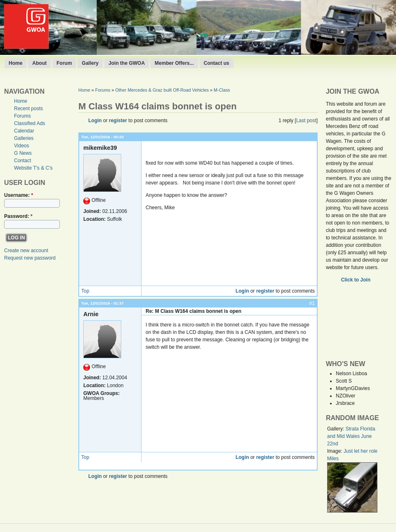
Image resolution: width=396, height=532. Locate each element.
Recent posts (28, 109)
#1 (312, 303)
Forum (64, 63)
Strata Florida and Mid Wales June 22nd (351, 436)
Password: (18, 216)
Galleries (24, 138)
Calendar (24, 131)
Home (15, 63)
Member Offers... (174, 63)
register (118, 121)
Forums (22, 116)
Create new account (26, 251)
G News (23, 153)
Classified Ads (29, 123)
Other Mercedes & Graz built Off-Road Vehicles (162, 90)
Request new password (30, 258)
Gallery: (336, 429)
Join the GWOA (127, 63)
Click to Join (357, 280)
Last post (306, 121)
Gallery (90, 63)
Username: (19, 195)
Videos (21, 146)
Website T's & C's (33, 168)
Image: (335, 451)
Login (95, 121)
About (39, 63)
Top (85, 291)
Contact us (217, 63)
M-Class (222, 90)
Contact (22, 161)
